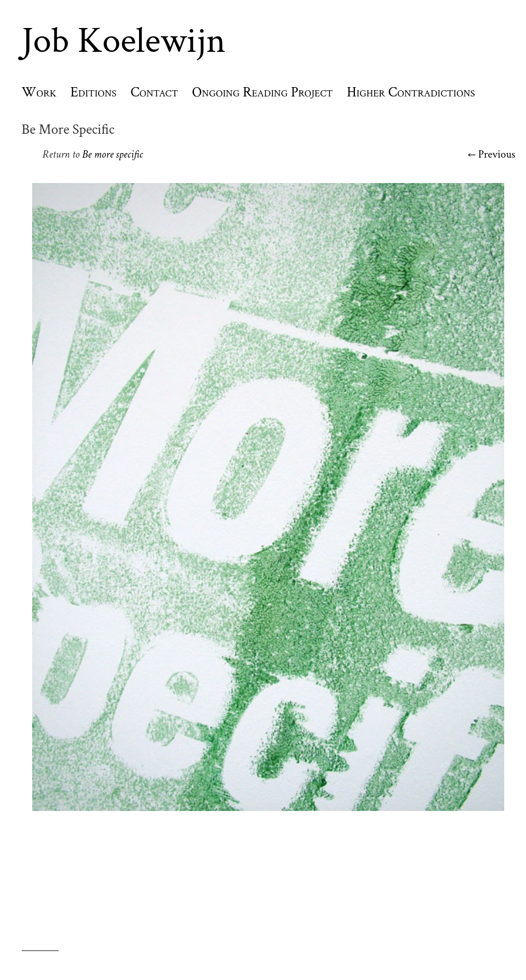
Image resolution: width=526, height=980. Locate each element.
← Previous (492, 154)
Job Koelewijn (124, 41)
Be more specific (112, 154)
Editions (94, 92)
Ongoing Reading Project (262, 92)
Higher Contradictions (411, 92)
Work (39, 92)
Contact (154, 92)
